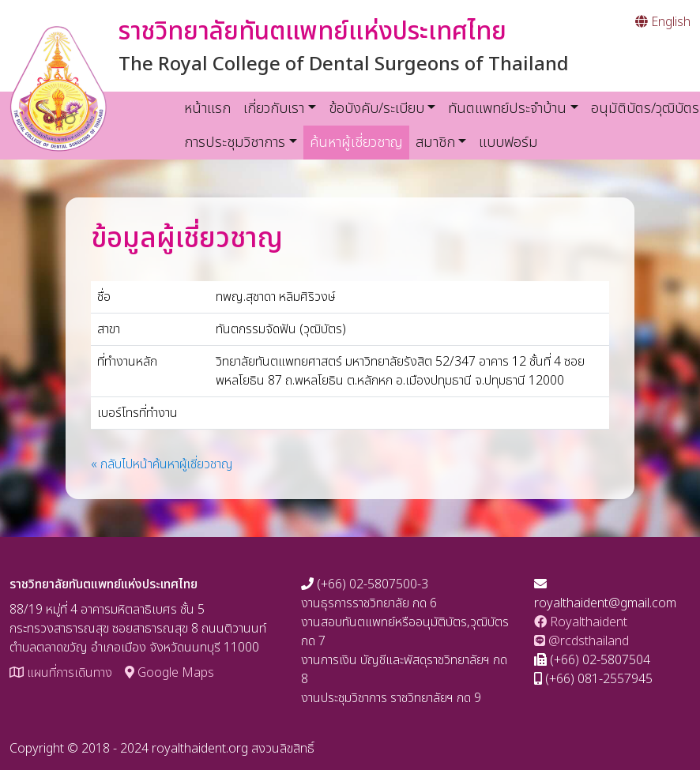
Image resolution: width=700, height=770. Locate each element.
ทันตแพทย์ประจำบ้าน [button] (507, 109)
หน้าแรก (207, 109)
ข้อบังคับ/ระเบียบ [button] (376, 109)
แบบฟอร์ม (508, 143)
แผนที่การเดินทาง (61, 673)
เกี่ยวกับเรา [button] (274, 109)
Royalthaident (581, 622)
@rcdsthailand (581, 641)
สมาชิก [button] (435, 143)
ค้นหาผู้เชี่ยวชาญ (359, 142)
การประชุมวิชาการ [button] (235, 143)
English (663, 22)
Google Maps (169, 673)
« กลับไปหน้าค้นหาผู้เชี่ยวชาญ (162, 464)
